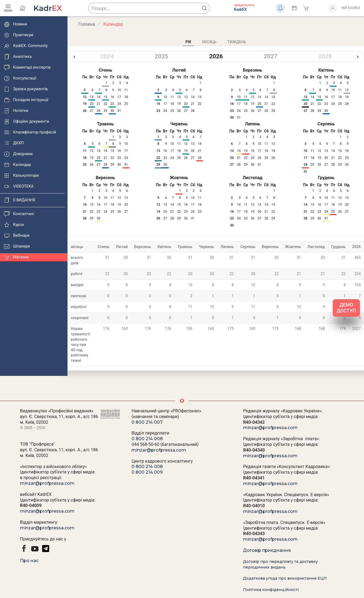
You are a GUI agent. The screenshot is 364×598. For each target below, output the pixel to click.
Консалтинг (19, 214)
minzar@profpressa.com (47, 483)
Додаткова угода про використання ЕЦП (285, 578)
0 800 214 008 (147, 439)
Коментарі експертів (27, 68)
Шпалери (17, 246)
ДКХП (14, 143)
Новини (16, 24)
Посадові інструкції (26, 100)
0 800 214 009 (147, 472)
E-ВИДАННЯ (20, 200)
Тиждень (237, 42)
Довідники (18, 154)
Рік (188, 42)
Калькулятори (21, 176)
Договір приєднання (267, 550)
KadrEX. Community (26, 46)
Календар (18, 165)
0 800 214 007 (147, 422)
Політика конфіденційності (271, 590)
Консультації (20, 78)
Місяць (209, 42)
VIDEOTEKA (19, 186)
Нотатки (16, 111)
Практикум (19, 35)
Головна (87, 24)
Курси (14, 225)
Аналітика (18, 57)
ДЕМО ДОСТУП (346, 308)
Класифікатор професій (30, 132)
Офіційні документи (26, 122)
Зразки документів (26, 89)
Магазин (16, 257)
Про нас (29, 561)
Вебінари (17, 236)
